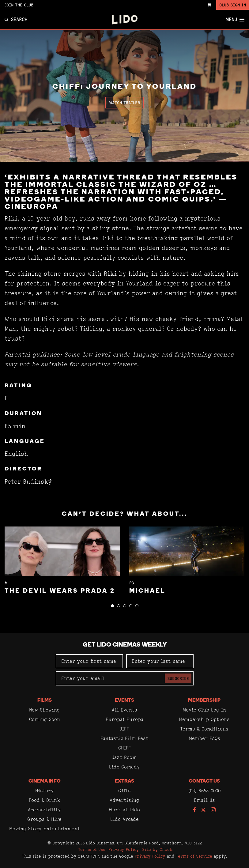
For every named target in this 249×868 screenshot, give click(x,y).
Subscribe (178, 678)
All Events (124, 710)
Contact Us (204, 781)
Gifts (124, 791)
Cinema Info (45, 781)
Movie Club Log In (204, 710)
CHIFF (124, 748)
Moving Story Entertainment (45, 829)
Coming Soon (45, 719)
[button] (112, 606)
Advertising (124, 800)
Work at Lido (124, 810)
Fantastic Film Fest (124, 738)
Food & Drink (44, 800)
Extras (124, 781)
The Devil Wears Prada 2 (60, 591)
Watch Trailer (124, 103)
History (45, 791)
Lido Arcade (124, 819)
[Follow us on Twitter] (203, 810)
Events (124, 700)
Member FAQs (204, 738)
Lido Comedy (124, 767)
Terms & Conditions (204, 729)
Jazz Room (124, 757)
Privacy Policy (124, 849)
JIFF (124, 729)
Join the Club (19, 5)
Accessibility (44, 810)
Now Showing (44, 710)
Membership (204, 700)
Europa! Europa (124, 719)
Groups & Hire (44, 819)
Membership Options (204, 719)
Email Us (204, 800)
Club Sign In (233, 5)
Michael (147, 591)
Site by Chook (157, 849)
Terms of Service (194, 856)
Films (45, 700)
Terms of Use (92, 849)
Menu (235, 20)
